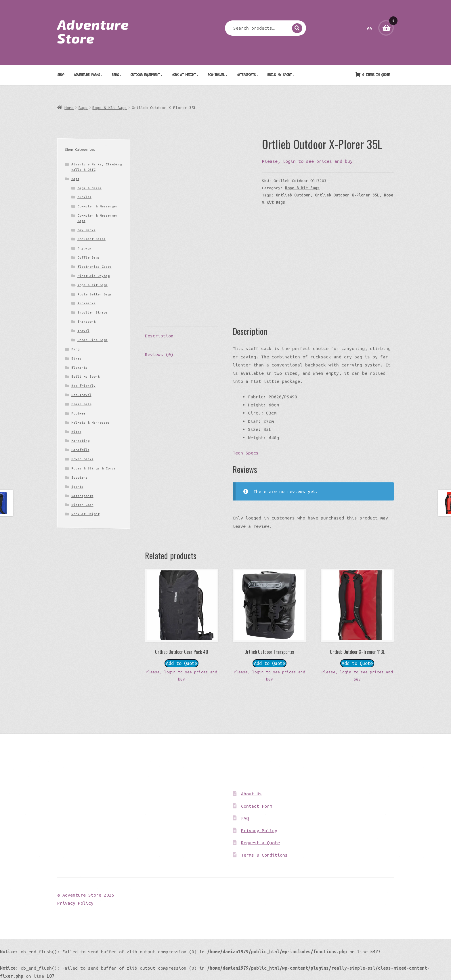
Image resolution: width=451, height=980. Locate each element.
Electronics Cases (94, 267)
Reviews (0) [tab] (159, 354)
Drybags (84, 248)
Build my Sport (279, 74)
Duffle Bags (88, 257)
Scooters (79, 477)
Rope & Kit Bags (110, 108)
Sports (77, 487)
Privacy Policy (259, 830)
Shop (61, 74)
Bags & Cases (89, 188)
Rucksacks (86, 303)
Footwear (79, 413)
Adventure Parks (87, 74)
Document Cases (91, 239)
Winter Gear (82, 505)
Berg (115, 74)
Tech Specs (246, 453)
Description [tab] (159, 336)
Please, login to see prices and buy (307, 161)
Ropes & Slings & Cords (93, 468)
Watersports (246, 74)
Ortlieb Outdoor (293, 195)
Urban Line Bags (92, 340)
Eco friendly (83, 386)
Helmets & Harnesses (90, 422)
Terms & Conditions (264, 855)
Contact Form (257, 806)
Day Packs (86, 230)
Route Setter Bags (94, 294)
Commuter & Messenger (98, 206)
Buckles (84, 197)
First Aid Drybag (93, 276)
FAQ (245, 818)
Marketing (80, 441)
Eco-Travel (216, 74)
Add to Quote (181, 663)
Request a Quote (260, 843)
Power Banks (82, 459)
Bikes (76, 358)
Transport (86, 321)
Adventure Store (93, 31)
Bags (83, 108)
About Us (251, 794)
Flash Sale (81, 404)
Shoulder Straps (92, 312)
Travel (83, 331)
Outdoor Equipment (145, 74)
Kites (76, 432)
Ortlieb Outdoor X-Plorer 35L (347, 195)
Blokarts (79, 367)
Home (69, 108)
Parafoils (80, 450)
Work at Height (184, 74)
